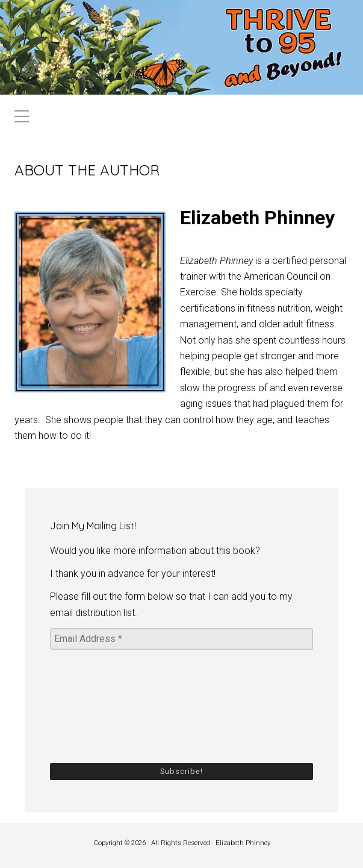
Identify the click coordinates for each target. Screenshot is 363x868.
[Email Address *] (181, 639)
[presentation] (99, 705)
